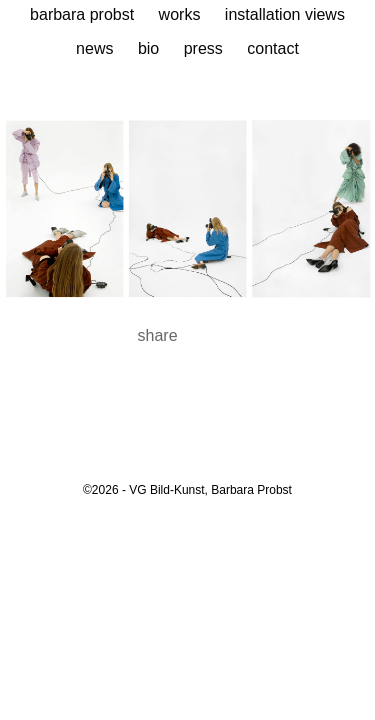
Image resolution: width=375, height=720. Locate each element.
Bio (148, 48)
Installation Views (285, 14)
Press (203, 48)
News (94, 48)
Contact (273, 48)
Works (180, 14)
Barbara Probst (82, 14)
